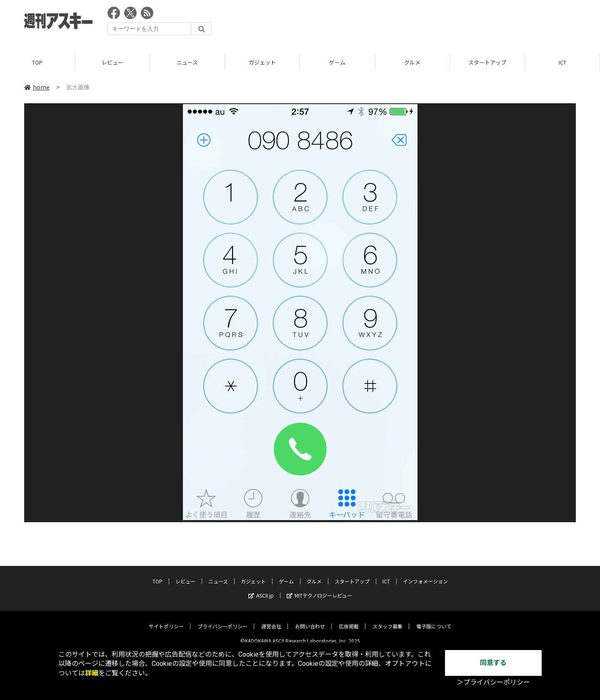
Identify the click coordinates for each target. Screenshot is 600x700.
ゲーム (337, 62)
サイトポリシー (166, 620)
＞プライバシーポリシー (493, 682)
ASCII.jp (261, 589)
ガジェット (262, 62)
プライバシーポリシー (222, 620)
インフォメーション (425, 575)
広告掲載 (349, 620)
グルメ (412, 62)
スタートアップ (487, 62)
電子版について (434, 620)
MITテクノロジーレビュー (319, 589)
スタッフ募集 (387, 620)
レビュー (112, 62)
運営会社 (271, 620)
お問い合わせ (310, 620)
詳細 (92, 673)
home (37, 87)
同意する (493, 663)
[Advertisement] (424, 23)
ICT (562, 62)
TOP (37, 62)
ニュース (187, 62)
